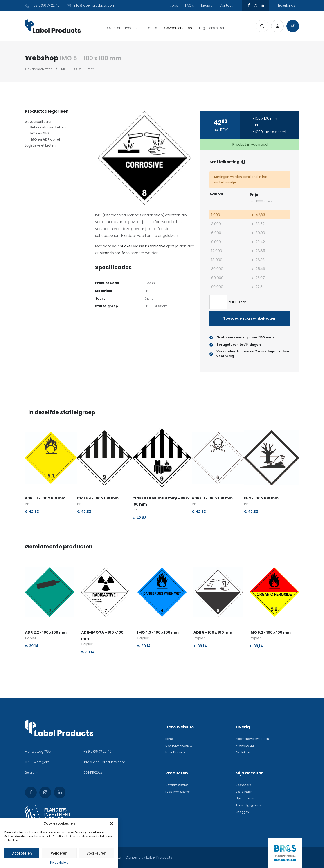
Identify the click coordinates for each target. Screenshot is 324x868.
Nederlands (286, 5)
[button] (112, 823)
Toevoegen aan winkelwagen (250, 318)
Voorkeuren (96, 853)
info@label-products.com (104, 762)
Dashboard (243, 785)
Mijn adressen (245, 798)
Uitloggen (242, 812)
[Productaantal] (218, 302)
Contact (226, 5)
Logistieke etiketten (214, 28)
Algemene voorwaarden (252, 739)
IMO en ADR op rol (45, 139)
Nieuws (207, 5)
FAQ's (190, 5)
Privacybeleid (59, 862)
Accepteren (22, 853)
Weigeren (59, 853)
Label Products (175, 752)
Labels (152, 28)
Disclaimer (243, 752)
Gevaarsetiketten (178, 28)
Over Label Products (123, 28)
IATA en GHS (40, 133)
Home (169, 739)
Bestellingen (244, 792)
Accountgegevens (248, 805)
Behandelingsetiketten (48, 127)
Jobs (174, 5)
